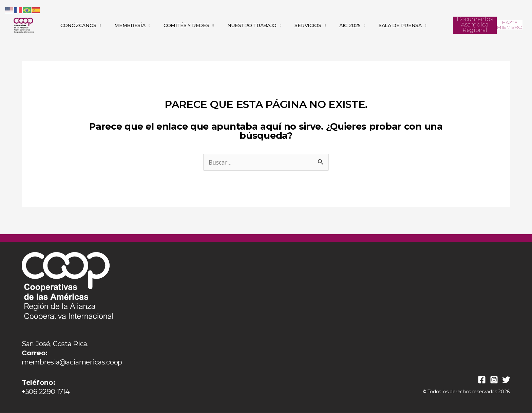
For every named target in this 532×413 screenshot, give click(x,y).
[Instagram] (494, 380)
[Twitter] (506, 380)
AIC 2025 (352, 25)
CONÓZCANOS (81, 25)
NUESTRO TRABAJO (254, 25)
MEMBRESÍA (132, 25)
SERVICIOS (310, 25)
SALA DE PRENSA (402, 25)
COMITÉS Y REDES (189, 25)
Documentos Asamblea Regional (475, 25)
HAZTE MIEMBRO (510, 25)
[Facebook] (482, 380)
